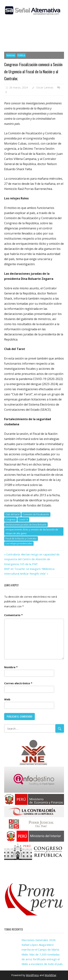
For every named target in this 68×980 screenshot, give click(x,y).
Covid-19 (23, 520)
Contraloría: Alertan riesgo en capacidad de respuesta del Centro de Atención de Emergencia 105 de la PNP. (32, 559)
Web (7, 699)
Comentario (13, 615)
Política (21, 55)
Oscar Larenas (45, 87)
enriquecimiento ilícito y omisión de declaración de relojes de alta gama (32, 531)
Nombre (11, 667)
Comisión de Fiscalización (36, 514)
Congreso (11, 520)
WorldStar (50, 975)
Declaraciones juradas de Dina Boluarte (26, 525)
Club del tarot (13, 514)
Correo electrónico (18, 683)
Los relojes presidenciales (19, 543)
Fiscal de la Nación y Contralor (21, 539)
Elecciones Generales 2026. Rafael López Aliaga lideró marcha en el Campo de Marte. (41, 945)
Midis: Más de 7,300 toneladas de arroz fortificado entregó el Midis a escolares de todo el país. (42, 959)
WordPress (32, 975)
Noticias (11, 55)
